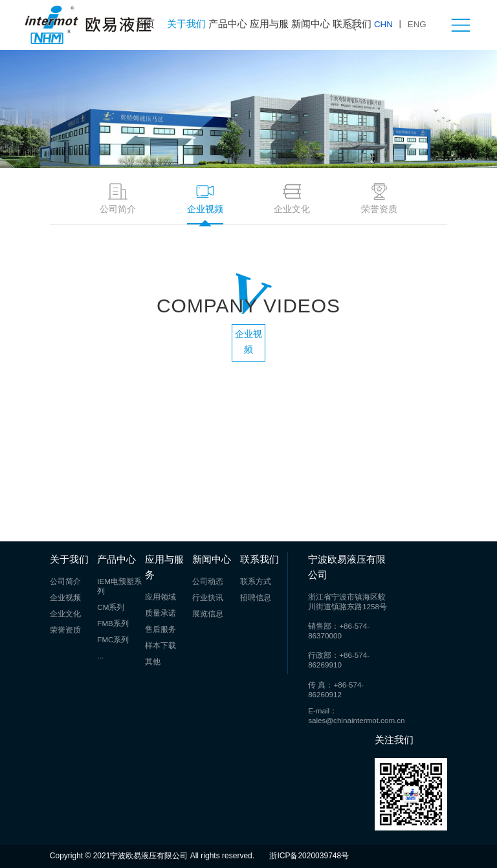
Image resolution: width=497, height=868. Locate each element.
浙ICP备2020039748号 (309, 856)
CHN (383, 25)
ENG (417, 25)
